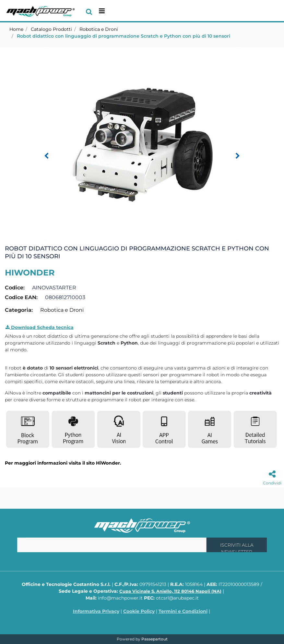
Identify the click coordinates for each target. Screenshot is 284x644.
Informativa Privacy (96, 611)
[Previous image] (46, 156)
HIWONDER (30, 273)
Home (16, 29)
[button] (142, 144)
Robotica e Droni (99, 29)
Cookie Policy (139, 611)
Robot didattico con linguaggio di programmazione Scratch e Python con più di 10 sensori (124, 36)
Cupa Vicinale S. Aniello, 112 (170, 591)
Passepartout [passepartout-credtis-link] (154, 639)
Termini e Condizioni (183, 611)
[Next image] (238, 156)
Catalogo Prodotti (51, 29)
